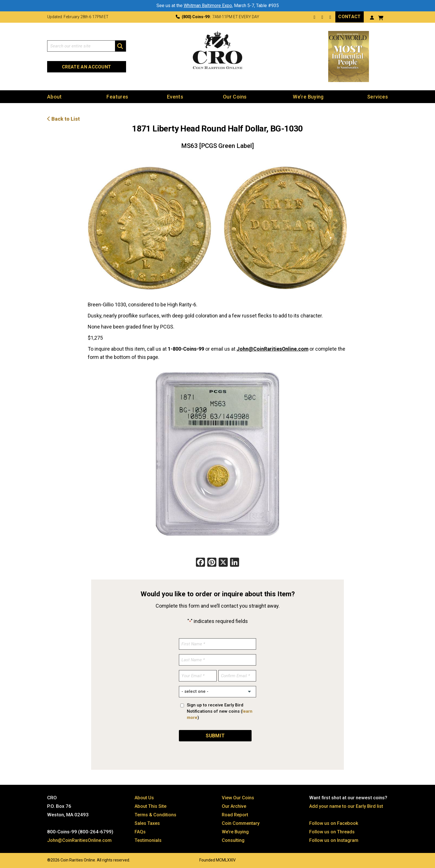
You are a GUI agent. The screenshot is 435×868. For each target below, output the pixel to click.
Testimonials (149, 839)
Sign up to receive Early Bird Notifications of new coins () (220, 711)
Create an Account (86, 67)
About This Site (151, 805)
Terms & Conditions (156, 814)
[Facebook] (200, 562)
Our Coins (235, 96)
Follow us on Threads (332, 831)
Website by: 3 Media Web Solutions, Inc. (41, 859)
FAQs (140, 831)
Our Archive (234, 805)
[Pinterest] (212, 562)
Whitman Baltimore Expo (208, 6)
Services (378, 96)
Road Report (236, 814)
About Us (145, 797)
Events (175, 96)
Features (117, 96)
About (55, 96)
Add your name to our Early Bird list (347, 805)
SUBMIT (215, 735)
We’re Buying (308, 96)
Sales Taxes (148, 822)
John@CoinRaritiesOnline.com (273, 349)
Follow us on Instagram (334, 839)
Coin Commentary (241, 822)
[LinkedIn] (235, 562)
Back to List (63, 119)
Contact (349, 17)
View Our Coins (238, 797)
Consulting (233, 839)
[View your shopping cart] (381, 17)
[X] (223, 562)
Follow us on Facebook (334, 822)
